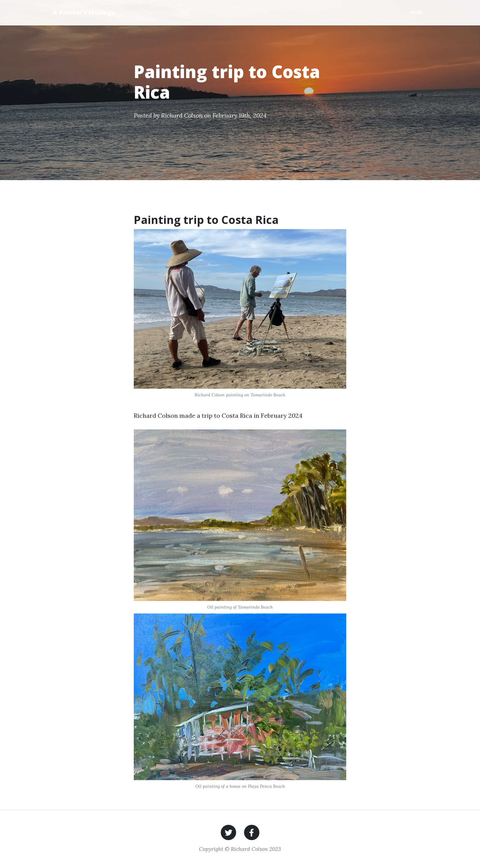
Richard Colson (182, 115)
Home (416, 12)
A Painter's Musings (84, 12)
